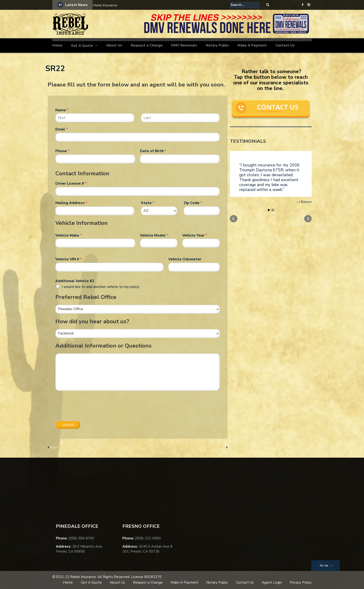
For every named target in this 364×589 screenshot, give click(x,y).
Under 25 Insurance (211, 447)
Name (62, 110)
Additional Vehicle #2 (75, 281)
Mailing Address (71, 203)
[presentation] (91, 413)
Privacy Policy (301, 582)
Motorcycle (58, 447)
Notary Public (217, 45)
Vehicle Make (69, 235)
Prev (234, 219)
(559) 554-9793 (81, 538)
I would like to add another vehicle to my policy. (101, 287)
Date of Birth (153, 151)
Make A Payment (252, 45)
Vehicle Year (195, 235)
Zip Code (193, 203)
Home (57, 45)
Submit (68, 425)
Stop (273, 210)
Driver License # (71, 184)
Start (269, 210)
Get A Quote (82, 46)
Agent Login (272, 582)
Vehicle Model (154, 235)
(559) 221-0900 (148, 538)
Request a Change (147, 45)
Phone (62, 151)
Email (62, 129)
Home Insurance (105, 5)
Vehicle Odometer (185, 259)
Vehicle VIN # (69, 259)
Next (308, 219)
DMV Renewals (184, 45)
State (148, 203)
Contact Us (285, 45)
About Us (114, 45)
